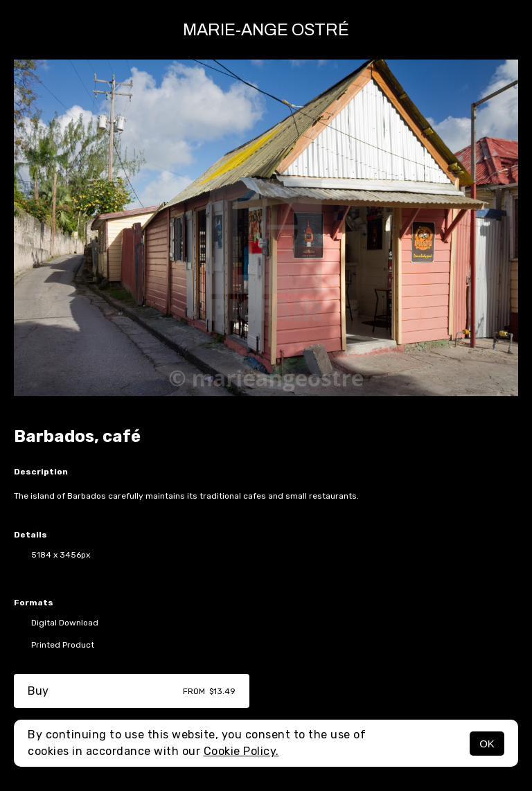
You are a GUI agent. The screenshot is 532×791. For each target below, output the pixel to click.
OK (487, 744)
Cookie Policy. (241, 751)
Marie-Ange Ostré (266, 30)
